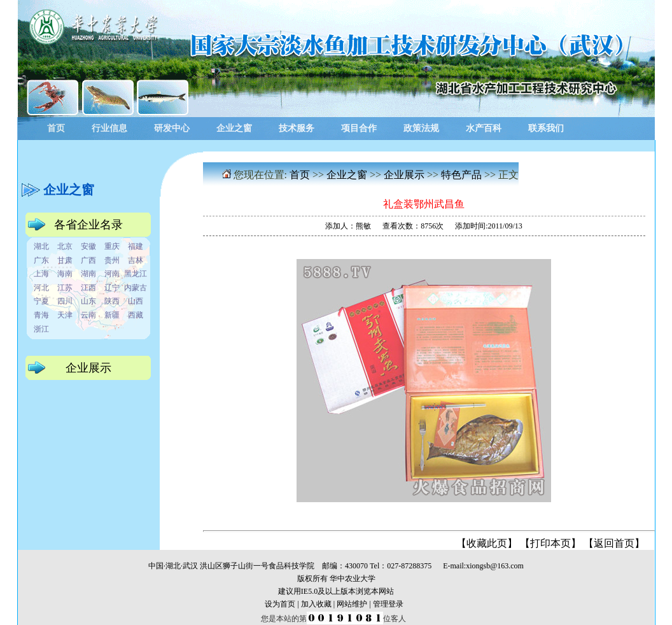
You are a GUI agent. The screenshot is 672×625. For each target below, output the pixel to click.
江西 (88, 288)
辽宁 (112, 288)
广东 (41, 260)
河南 (112, 274)
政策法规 (421, 128)
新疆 (112, 315)
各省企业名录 (88, 225)
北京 (65, 246)
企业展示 (404, 175)
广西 (88, 260)
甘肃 (65, 260)
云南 (88, 315)
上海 (41, 274)
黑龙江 (136, 274)
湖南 (88, 274)
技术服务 (297, 128)
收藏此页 (487, 543)
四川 (65, 301)
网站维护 (352, 604)
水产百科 (484, 128)
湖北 (41, 246)
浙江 (41, 329)
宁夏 (41, 301)
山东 (88, 301)
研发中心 (172, 128)
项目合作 (359, 128)
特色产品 (461, 175)
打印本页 (550, 543)
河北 (41, 288)
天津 (65, 315)
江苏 (65, 288)
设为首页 (280, 604)
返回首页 (614, 543)
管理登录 (388, 604)
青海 (41, 315)
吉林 (136, 260)
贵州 (112, 260)
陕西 (112, 301)
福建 (136, 246)
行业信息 (109, 128)
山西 (136, 301)
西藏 (136, 315)
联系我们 (546, 128)
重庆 (112, 246)
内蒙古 (136, 288)
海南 (65, 274)
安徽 (88, 246)
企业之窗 (234, 128)
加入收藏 (316, 604)
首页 (56, 128)
